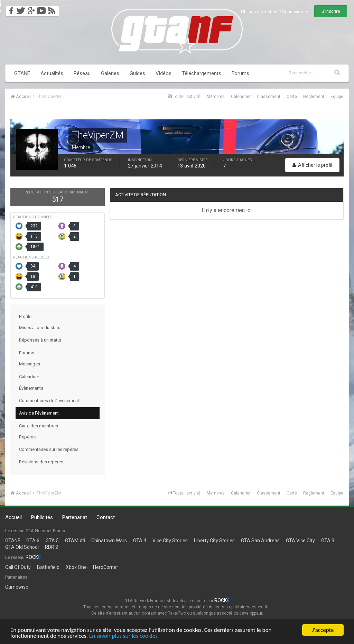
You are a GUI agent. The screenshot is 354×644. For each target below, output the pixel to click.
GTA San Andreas (260, 541)
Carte (292, 97)
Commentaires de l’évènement (49, 401)
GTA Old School (22, 547)
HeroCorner (106, 567)
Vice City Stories (170, 541)
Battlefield (48, 567)
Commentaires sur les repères (49, 449)
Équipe (337, 97)
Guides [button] (137, 73)
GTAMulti (75, 541)
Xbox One (76, 567)
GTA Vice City (300, 541)
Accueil (13, 517)
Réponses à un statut (40, 340)
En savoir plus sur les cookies (123, 637)
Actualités (52, 73)
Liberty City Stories (214, 541)
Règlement (314, 97)
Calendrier (241, 97)
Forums (240, 73)
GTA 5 (52, 541)
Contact (106, 517)
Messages (30, 364)
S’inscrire (331, 11)
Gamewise (17, 587)
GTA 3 (328, 541)
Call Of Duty (18, 567)
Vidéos (164, 73)
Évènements (31, 388)
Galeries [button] (110, 73)
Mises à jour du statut (40, 328)
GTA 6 (33, 541)
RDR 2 (52, 547)
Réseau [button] (82, 73)
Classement (269, 97)
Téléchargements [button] (202, 73)
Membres (216, 97)
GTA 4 (140, 541)
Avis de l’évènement (39, 413)
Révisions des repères (41, 462)
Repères (27, 437)
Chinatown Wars (109, 541)
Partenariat (75, 517)
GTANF (22, 73)
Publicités (42, 517)
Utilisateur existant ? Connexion (274, 12)
